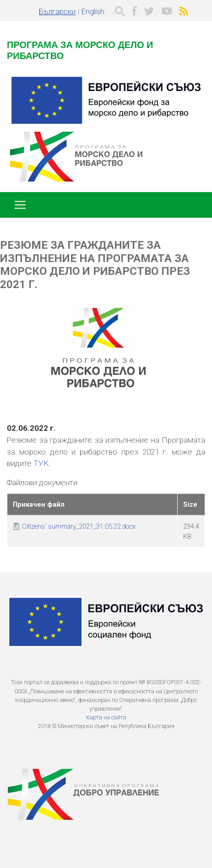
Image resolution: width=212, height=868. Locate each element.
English (93, 12)
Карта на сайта (106, 717)
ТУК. (42, 463)
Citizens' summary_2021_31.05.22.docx (79, 526)
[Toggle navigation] (20, 205)
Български (57, 12)
